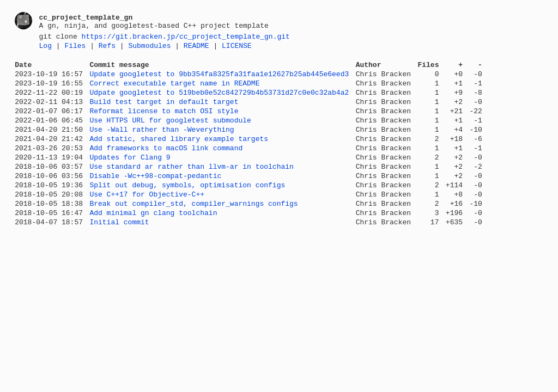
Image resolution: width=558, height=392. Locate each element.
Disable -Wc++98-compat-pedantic (155, 200)
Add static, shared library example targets (179, 156)
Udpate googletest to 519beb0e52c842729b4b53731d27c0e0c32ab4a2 (219, 102)
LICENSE (237, 48)
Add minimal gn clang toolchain (153, 243)
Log (46, 48)
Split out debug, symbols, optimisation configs (187, 211)
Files (75, 48)
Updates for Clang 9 (130, 178)
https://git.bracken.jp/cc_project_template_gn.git (186, 38)
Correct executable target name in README (174, 91)
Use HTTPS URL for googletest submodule (170, 134)
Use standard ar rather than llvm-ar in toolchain (191, 189)
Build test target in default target (164, 113)
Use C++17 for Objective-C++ (147, 222)
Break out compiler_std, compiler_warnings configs (193, 232)
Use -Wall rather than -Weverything (162, 145)
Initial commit (119, 254)
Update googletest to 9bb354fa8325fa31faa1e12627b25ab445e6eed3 (219, 80)
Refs (107, 48)
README (196, 48)
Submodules (149, 48)
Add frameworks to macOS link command (166, 167)
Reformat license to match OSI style (164, 124)
